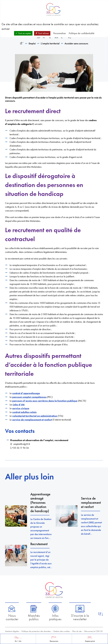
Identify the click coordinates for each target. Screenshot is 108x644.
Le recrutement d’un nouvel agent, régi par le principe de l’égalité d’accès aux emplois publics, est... (41, 560)
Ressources (54, 641)
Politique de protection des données (36, 631)
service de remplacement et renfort (32, 420)
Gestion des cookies (61, 631)
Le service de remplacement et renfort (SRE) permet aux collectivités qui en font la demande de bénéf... (91, 524)
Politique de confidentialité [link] (82, 33)
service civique (21, 408)
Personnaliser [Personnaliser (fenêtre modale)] (60, 33)
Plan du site (77, 631)
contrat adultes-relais (24, 412)
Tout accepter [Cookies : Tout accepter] (23, 33)
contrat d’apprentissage (26, 393)
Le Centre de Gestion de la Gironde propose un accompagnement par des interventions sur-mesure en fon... (41, 528)
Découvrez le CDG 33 (93, 631)
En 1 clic (18, 641)
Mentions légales (12, 631)
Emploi (32, 43)
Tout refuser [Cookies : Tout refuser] (42, 33)
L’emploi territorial (50, 43)
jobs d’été (19, 405)
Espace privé (90, 641)
